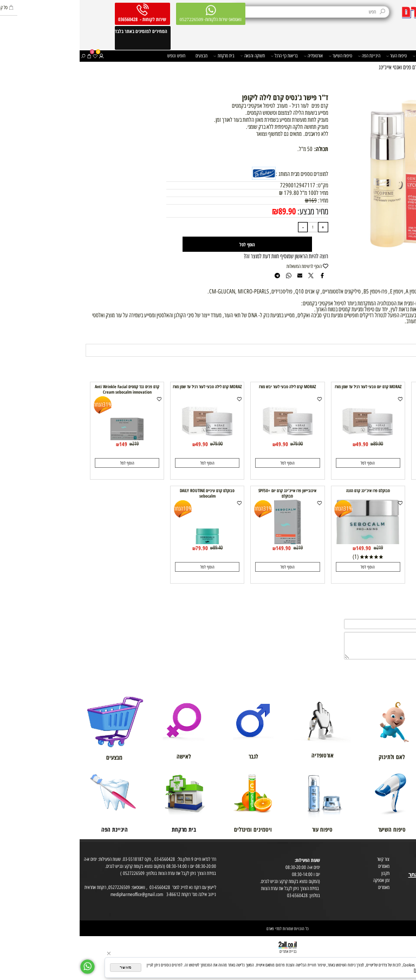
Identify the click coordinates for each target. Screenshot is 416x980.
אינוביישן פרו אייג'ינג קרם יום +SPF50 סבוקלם (208, 493)
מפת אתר (407, 882)
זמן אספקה (302, 880)
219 (56, 444)
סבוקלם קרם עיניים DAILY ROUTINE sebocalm (128, 493)
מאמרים (304, 866)
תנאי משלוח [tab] (355, 337)
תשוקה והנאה (173, 56)
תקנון (306, 873)
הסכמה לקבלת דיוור (399, 903)
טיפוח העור (317, 56)
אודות (410, 853)
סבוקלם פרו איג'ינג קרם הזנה (288, 491)
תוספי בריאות (345, 56)
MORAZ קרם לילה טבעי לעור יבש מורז (208, 387)
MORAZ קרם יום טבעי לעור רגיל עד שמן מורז (288, 387)
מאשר (46, 967)
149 (44, 444)
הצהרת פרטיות (403, 896)
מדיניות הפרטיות (346, 970)
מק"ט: (243, 185)
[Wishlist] (15, 56)
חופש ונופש (97, 55)
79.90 (218, 444)
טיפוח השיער (261, 56)
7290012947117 (218, 185)
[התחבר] (21, 56)
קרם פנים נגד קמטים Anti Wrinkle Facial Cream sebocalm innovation (47, 389)
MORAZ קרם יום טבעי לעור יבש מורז (369, 387)
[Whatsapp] (8, 967)
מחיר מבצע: (232, 211)
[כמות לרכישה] (233, 227)
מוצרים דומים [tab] (391, 337)
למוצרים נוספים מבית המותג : (222, 174)
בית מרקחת (144, 56)
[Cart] (9, 56)
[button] (369, 463)
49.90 (369, 444)
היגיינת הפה (290, 56)
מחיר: (243, 201)
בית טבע (407, 867)
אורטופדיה (234, 56)
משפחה (371, 56)
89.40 (138, 548)
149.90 (284, 548)
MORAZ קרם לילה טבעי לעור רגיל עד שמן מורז (128, 387)
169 (233, 201)
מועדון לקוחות (404, 860)
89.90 (207, 211)
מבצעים (122, 55)
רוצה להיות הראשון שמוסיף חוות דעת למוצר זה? (206, 256)
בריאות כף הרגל (205, 56)
